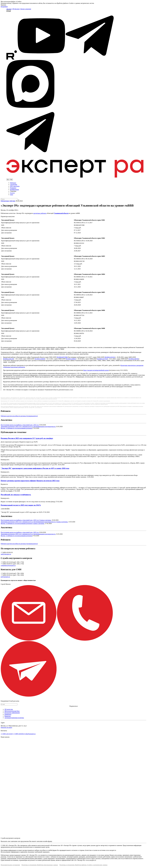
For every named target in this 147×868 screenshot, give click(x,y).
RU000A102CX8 (8, 359)
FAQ (12, 195)
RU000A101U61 (110, 357)
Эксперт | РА (10, 9)
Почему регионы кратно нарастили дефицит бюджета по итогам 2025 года (30, 481)
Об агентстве (9, 709)
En (8, 180)
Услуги (12, 193)
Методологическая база (12, 711)
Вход (9, 11)
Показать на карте (6, 727)
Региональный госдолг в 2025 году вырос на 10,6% (21, 505)
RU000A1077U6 (102, 359)
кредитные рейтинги (40, 213)
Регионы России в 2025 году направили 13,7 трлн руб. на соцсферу (27, 438)
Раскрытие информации (12, 713)
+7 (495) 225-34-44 (7, 734)
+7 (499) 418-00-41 (19, 734)
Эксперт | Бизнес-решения (23, 9)
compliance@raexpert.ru (8, 565)
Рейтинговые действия (8, 201)
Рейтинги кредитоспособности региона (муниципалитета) (19, 416)
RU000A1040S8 (40, 359)
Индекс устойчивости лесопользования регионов (17, 428)
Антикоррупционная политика (14, 718)
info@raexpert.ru (30, 734)
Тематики (13, 191)
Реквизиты (8, 714)
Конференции (14, 190)
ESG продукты (15, 186)
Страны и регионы (45, 520)
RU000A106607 (71, 359)
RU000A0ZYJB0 (62, 357)
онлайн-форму (48, 841)
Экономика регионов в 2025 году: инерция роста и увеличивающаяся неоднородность (28, 427)
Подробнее (4, 7)
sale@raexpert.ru (6, 554)
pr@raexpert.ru (5, 577)
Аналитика (14, 184)
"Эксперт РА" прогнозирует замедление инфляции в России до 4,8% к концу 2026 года (35, 468)
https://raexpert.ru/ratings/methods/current (96, 370)
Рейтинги (13, 183)
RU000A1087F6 (134, 359)
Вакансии (8, 716)
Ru (11, 180)
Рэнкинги (13, 188)
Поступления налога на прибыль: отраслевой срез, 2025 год (20, 425)
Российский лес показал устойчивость (16, 495)
